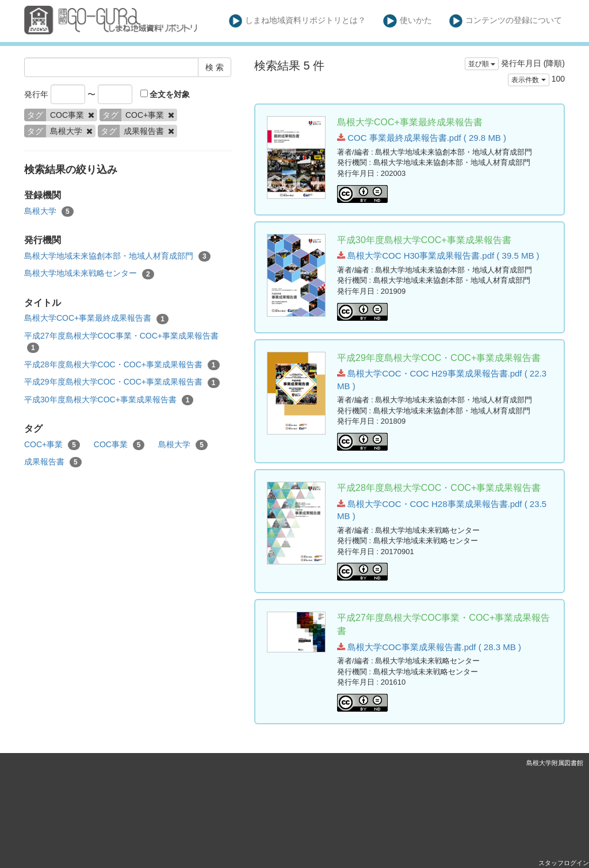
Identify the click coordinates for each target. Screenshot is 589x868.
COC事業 (119, 445)
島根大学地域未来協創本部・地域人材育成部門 (117, 256)
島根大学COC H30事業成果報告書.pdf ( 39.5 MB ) (438, 256)
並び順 (482, 64)
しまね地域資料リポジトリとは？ (298, 21)
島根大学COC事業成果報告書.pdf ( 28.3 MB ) (429, 647)
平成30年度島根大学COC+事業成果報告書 (109, 400)
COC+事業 (52, 445)
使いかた (408, 21)
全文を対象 (165, 94)
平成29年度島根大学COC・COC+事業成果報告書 (122, 382)
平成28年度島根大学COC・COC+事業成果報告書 (122, 365)
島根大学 (49, 212)
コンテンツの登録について (506, 21)
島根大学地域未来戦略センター (89, 274)
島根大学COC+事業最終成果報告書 (96, 318)
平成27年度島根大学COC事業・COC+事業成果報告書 (121, 342)
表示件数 (528, 80)
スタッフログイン (564, 863)
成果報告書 (53, 462)
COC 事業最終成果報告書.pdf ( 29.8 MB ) (422, 138)
